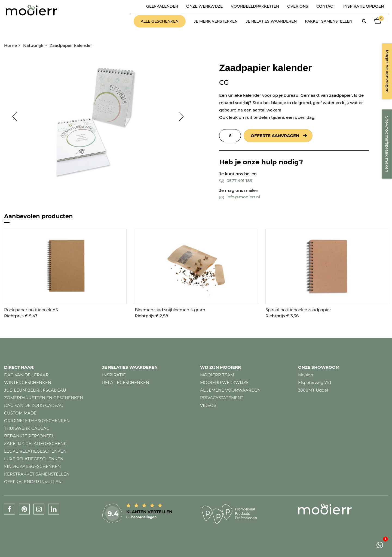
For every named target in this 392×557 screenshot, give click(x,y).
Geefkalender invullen (33, 482)
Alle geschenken (160, 21)
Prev (12, 117)
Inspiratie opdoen (364, 6)
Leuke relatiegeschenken (35, 451)
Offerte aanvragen (275, 136)
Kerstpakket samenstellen (37, 474)
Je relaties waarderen (271, 21)
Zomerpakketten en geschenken (44, 398)
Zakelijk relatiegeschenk (35, 444)
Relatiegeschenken (126, 382)
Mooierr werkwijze (224, 382)
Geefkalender (162, 6)
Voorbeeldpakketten (255, 6)
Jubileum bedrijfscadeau (35, 390)
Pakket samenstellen (329, 21)
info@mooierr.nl (240, 197)
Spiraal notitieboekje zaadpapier (298, 310)
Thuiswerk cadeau (27, 428)
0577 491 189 (236, 181)
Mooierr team (217, 375)
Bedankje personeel (29, 436)
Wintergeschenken (28, 382)
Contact (326, 6)
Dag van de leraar (26, 375)
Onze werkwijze (204, 6)
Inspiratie (114, 375)
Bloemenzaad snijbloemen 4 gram (170, 310)
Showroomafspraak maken (387, 144)
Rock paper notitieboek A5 (31, 310)
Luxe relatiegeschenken (34, 459)
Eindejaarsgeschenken (32, 466)
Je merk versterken (216, 21)
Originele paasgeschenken (37, 421)
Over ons (298, 6)
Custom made (20, 413)
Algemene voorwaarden (230, 390)
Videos (208, 405)
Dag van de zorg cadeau (34, 405)
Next (184, 117)
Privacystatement (222, 398)
